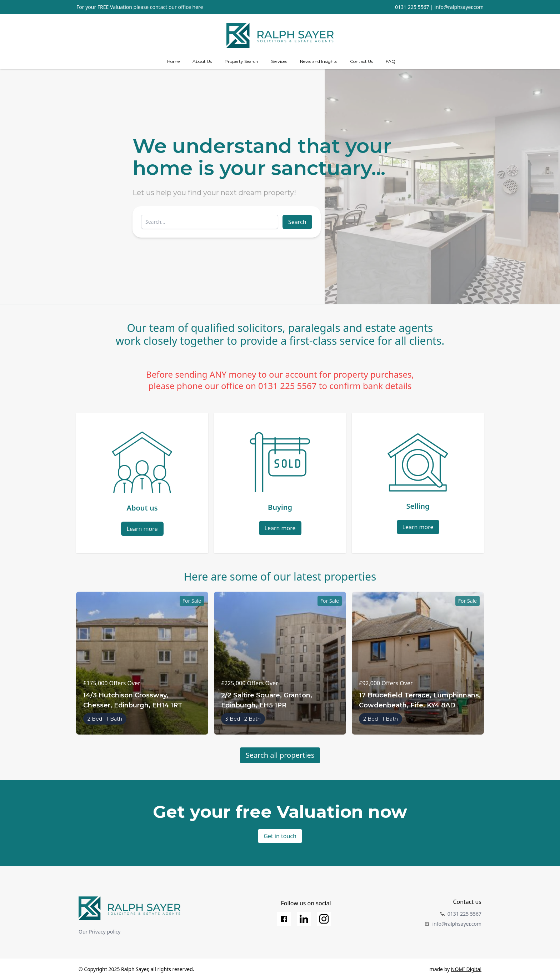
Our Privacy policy (100, 932)
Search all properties (280, 755)
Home (173, 61)
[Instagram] (324, 919)
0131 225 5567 (412, 7)
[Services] (279, 61)
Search (297, 222)
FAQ (391, 61)
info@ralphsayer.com (459, 7)
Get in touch (280, 836)
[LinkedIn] (304, 919)
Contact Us (361, 61)
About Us (202, 61)
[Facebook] (284, 919)
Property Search (241, 61)
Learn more (142, 529)
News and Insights (319, 61)
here (197, 7)
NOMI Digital (466, 969)
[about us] (202, 61)
